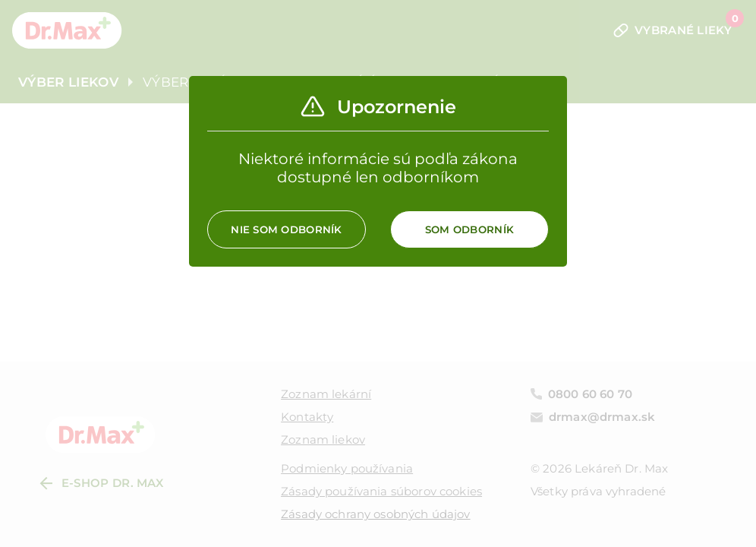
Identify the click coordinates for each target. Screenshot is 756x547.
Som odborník (469, 229)
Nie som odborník (286, 229)
